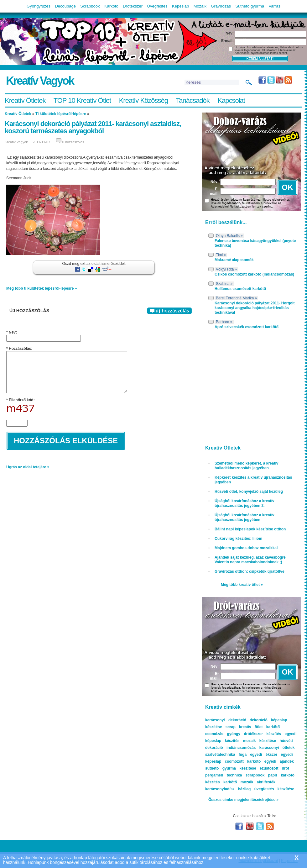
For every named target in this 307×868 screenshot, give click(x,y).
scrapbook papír (261, 775)
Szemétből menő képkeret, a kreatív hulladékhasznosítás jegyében (246, 466)
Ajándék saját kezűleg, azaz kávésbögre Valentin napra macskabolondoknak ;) (250, 560)
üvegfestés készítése (274, 789)
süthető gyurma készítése (231, 768)
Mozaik (200, 6)
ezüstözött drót (274, 768)
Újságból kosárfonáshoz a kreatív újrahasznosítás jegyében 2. (245, 503)
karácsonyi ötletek (277, 748)
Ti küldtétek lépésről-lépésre (61, 114)
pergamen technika (224, 775)
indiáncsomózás (241, 748)
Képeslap (180, 6)
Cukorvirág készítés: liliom (238, 539)
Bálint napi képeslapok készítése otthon (250, 529)
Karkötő (111, 6)
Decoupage (65, 6)
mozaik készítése (260, 741)
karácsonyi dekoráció (226, 720)
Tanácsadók (193, 100)
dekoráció (259, 720)
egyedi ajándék (279, 761)
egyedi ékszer (264, 755)
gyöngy (234, 734)
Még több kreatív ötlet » (242, 585)
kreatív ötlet (251, 727)
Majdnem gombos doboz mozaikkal (246, 548)
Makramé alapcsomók (234, 260)
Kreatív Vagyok (40, 81)
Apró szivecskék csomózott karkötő (247, 327)
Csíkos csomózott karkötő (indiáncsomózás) (254, 274)
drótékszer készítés (262, 734)
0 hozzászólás (73, 142)
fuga (243, 755)
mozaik (247, 782)
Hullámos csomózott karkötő (240, 289)
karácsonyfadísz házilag (228, 789)
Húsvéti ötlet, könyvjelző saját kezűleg (249, 492)
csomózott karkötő (243, 761)
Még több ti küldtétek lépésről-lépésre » (42, 288)
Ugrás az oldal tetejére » (28, 467)
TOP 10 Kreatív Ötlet (82, 100)
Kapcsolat (231, 100)
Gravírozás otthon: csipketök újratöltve (250, 571)
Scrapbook (90, 6)
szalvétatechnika (220, 755)
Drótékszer (133, 6)
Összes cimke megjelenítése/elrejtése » (243, 800)
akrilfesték (266, 782)
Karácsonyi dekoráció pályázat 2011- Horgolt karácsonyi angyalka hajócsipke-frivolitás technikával (255, 308)
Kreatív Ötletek (25, 100)
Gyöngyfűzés (39, 6)
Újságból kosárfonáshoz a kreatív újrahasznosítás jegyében (245, 517)
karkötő (230, 782)
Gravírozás (221, 6)
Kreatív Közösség (143, 100)
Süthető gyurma (250, 6)
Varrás (275, 6)
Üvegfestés (157, 6)
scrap (231, 727)
